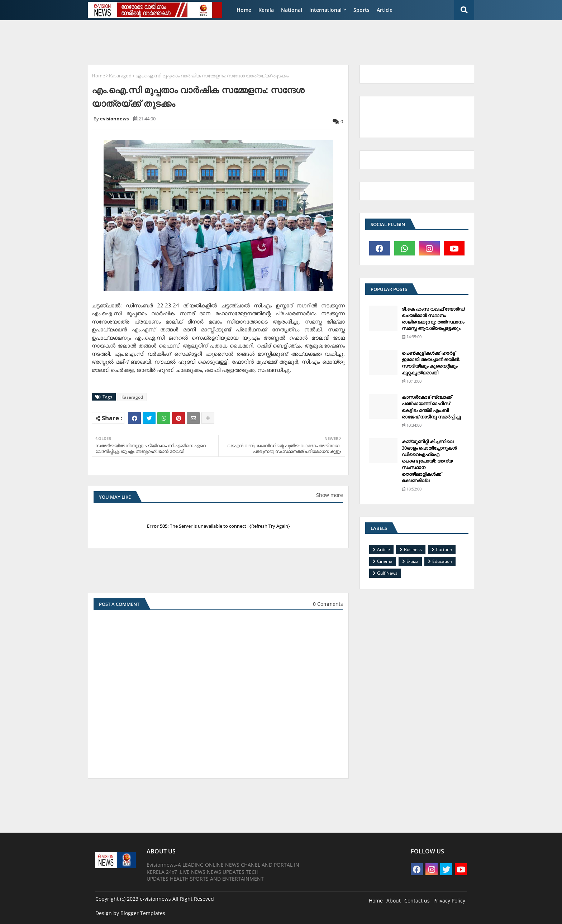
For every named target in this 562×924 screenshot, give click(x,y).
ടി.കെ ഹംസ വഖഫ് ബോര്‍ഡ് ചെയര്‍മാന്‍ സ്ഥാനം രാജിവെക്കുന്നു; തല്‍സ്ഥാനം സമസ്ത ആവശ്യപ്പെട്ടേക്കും (433, 319)
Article (385, 10)
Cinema (385, 561)
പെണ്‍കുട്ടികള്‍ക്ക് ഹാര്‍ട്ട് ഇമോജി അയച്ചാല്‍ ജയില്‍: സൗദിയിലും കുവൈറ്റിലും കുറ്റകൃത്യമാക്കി (431, 363)
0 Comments (328, 604)
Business (413, 549)
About (394, 901)
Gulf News (387, 573)
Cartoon (444, 549)
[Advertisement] (258, 42)
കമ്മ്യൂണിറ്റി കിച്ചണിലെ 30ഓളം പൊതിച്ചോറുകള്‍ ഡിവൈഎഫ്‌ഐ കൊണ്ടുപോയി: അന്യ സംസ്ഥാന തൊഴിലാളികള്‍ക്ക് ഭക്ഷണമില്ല (429, 461)
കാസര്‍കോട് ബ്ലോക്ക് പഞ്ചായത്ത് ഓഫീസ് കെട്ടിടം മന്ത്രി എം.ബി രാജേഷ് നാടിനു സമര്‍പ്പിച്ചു (431, 407)
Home (244, 10)
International (325, 10)
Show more (330, 495)
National (292, 10)
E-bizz (412, 561)
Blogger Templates (143, 913)
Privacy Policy (449, 901)
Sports (361, 10)
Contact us (417, 901)
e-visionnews (155, 899)
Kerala (266, 10)
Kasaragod (120, 76)
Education (442, 561)
